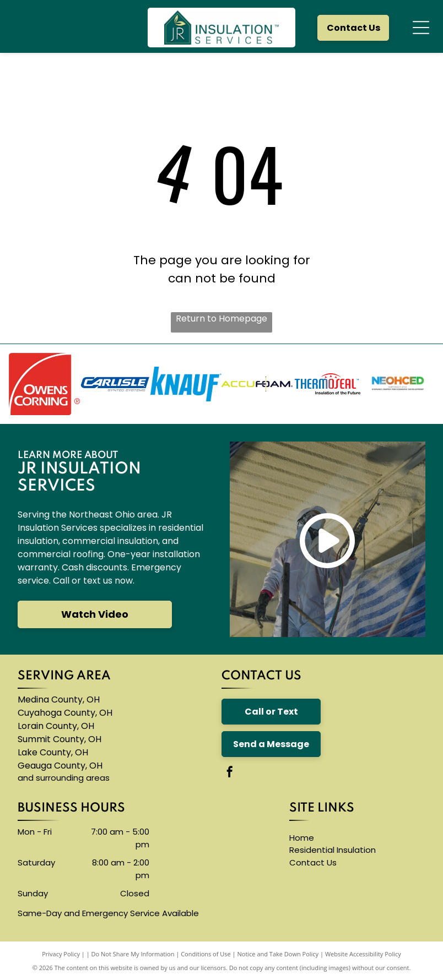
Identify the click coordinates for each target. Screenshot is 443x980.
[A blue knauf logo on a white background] (186, 384)
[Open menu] (421, 28)
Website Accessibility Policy (363, 954)
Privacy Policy (61, 954)
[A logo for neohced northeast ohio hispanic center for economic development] (399, 384)
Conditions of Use (206, 954)
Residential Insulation (333, 850)
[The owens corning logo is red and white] (44, 384)
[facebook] (230, 773)
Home (302, 838)
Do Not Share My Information (133, 954)
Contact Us (313, 862)
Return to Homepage (221, 318)
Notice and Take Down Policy (278, 954)
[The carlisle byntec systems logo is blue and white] (115, 384)
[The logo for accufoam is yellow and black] (257, 384)
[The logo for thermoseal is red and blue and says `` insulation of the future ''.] (328, 384)
